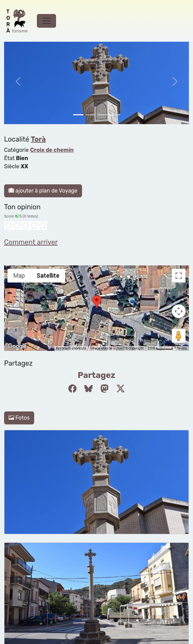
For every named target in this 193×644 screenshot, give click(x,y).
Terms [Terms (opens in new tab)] (182, 348)
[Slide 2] (103, 115)
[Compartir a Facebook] (72, 389)
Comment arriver (31, 242)
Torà (38, 139)
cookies (14, 519)
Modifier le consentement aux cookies (52, 535)
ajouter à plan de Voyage (43, 191)
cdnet (49, 543)
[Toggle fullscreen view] (179, 276)
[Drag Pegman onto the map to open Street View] (179, 336)
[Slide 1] (91, 115)
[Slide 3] (115, 115)
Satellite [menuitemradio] (48, 275)
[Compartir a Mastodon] (105, 389)
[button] (97, 302)
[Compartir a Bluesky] (88, 389)
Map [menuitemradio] (19, 275)
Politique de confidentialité (38, 527)
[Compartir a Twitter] (121, 389)
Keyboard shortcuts (71, 348)
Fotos (19, 418)
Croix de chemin (52, 150)
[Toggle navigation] (46, 21)
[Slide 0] (78, 115)
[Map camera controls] (179, 311)
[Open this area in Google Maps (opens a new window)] (17, 346)
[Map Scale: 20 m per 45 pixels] (160, 349)
